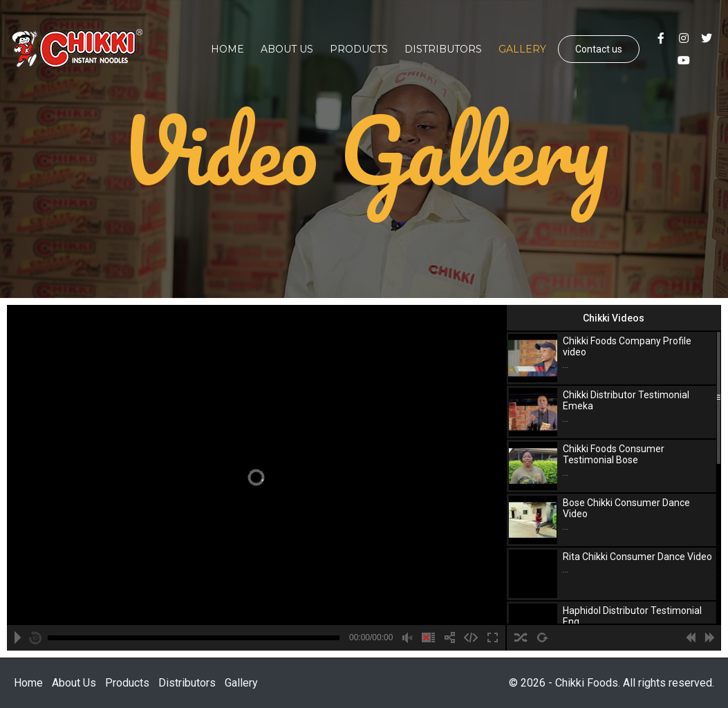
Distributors (443, 49)
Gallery (522, 49)
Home (227, 49)
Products (359, 49)
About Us (287, 49)
